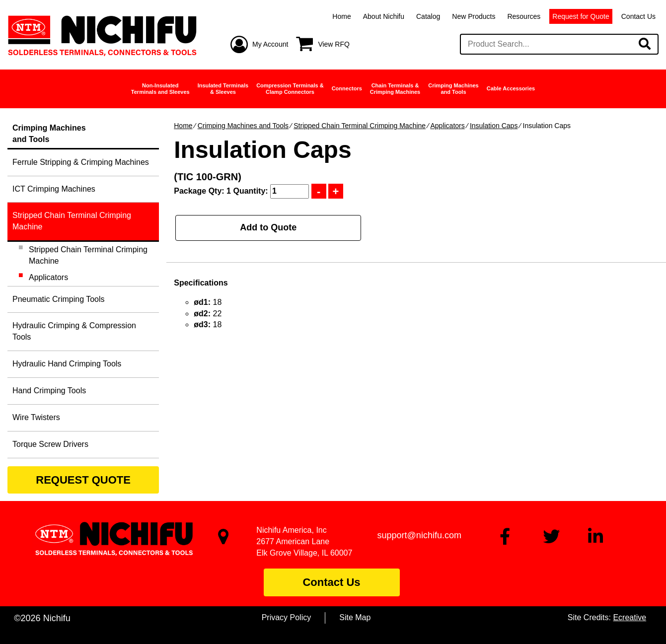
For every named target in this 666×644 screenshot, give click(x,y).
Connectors (347, 88)
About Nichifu (384, 16)
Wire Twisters (36, 417)
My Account (270, 44)
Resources (524, 16)
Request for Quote (581, 16)
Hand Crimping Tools (49, 391)
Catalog (428, 16)
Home (341, 16)
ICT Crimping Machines (54, 189)
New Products (474, 16)
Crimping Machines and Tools (243, 126)
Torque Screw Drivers (50, 444)
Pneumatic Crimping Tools (59, 299)
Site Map (355, 617)
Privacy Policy (287, 617)
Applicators (447, 126)
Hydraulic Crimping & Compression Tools (74, 331)
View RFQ (334, 44)
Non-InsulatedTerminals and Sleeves (160, 89)
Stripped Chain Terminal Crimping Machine (360, 126)
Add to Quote (268, 227)
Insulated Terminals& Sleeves (223, 89)
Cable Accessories (511, 88)
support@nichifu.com (419, 535)
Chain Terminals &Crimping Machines (395, 89)
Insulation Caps (494, 126)
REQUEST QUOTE (83, 480)
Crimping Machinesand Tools (453, 89)
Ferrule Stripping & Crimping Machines (81, 162)
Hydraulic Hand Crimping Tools (67, 364)
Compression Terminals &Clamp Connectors (290, 89)
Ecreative (629, 617)
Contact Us (638, 16)
